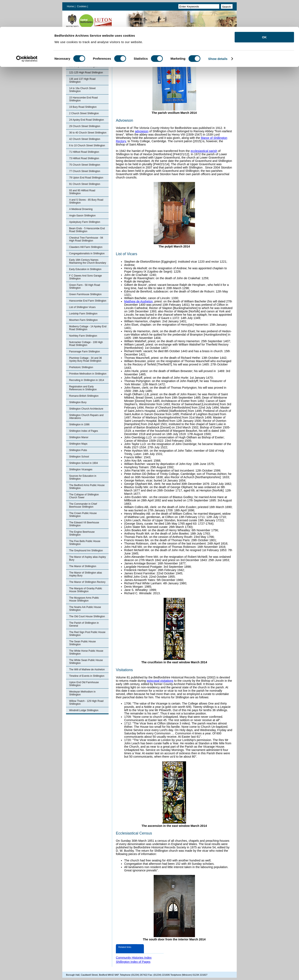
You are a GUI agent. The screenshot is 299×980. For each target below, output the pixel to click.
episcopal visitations (160, 681)
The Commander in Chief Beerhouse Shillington (83, 505)
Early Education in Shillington (85, 269)
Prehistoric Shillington (81, 367)
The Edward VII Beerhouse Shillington (84, 524)
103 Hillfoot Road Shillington (85, 60)
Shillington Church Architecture (86, 409)
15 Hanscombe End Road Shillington (83, 99)
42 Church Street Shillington (85, 139)
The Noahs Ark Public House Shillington (85, 609)
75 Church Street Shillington (85, 165)
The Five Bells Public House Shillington (85, 543)
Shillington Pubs (78, 450)
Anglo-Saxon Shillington (82, 216)
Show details (218, 32)
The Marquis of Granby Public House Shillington (86, 590)
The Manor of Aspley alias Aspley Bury (88, 558)
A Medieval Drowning (81, 209)
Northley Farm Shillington (83, 336)
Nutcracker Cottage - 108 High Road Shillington (86, 344)
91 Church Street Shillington (85, 184)
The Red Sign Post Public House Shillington (87, 634)
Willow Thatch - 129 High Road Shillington (86, 702)
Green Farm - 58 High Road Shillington (85, 286)
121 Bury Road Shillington (84, 66)
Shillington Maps (78, 444)
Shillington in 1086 (79, 425)
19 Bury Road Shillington (83, 107)
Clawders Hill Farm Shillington (86, 247)
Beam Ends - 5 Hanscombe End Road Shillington (87, 230)
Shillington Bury (78, 402)
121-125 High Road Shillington (86, 73)
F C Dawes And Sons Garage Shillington (85, 277)
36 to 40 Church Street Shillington (88, 133)
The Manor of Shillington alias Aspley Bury (86, 574)
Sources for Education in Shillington (83, 477)
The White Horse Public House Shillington (86, 652)
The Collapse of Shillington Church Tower (84, 496)
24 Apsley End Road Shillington (86, 120)
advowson (142, 131)
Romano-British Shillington (84, 396)
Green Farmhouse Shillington (85, 294)
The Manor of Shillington (83, 566)
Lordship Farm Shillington (83, 314)
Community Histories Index (134, 958)
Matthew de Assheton (138, 301)
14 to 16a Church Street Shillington (82, 90)
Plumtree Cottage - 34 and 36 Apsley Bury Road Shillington (85, 359)
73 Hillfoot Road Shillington (84, 158)
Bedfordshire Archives (80, 40)
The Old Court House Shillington (87, 616)
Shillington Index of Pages (83, 53)
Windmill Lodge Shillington (84, 710)
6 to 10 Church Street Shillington (87, 146)
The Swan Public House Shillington (82, 643)
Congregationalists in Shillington (87, 253)
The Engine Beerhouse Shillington (82, 533)
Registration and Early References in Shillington (83, 388)
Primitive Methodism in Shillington (88, 374)
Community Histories (80, 47)
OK (264, 10)
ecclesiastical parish (204, 151)
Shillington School (79, 457)
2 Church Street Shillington (84, 113)
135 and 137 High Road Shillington (82, 80)
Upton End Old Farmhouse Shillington (84, 684)
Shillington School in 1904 (83, 463)
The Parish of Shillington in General (84, 624)
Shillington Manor (79, 437)
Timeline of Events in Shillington (87, 676)
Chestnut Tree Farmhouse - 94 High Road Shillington (86, 239)
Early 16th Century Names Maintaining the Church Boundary (88, 261)
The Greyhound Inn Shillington (86, 551)
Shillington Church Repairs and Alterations (86, 417)
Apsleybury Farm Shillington (85, 222)
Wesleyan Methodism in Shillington (82, 693)
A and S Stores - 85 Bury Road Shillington (86, 201)
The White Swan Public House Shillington (86, 662)
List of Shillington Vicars (82, 307)
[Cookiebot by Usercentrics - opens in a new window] (27, 32)
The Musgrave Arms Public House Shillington (84, 599)
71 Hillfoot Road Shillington (84, 152)
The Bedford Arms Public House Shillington (87, 487)
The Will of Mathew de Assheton (87, 670)
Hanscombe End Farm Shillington (88, 301)
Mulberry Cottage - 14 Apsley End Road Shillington (88, 328)
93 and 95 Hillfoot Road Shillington (82, 192)
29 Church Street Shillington (85, 126)
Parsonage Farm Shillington (85, 352)
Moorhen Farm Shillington (83, 320)
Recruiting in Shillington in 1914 (87, 380)
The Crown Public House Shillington (83, 515)
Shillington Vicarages (81, 469)
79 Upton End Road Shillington (86, 178)
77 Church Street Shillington (85, 171)
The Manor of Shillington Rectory (87, 582)
